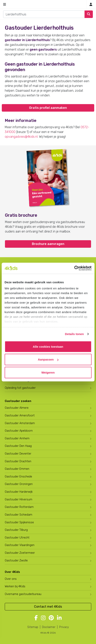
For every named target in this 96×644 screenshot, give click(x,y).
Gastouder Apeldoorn (19, 431)
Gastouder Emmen (17, 469)
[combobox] (44, 14)
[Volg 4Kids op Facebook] (36, 618)
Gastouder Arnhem (17, 438)
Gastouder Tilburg (16, 530)
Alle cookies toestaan (48, 346)
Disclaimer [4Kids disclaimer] (49, 627)
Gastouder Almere (17, 408)
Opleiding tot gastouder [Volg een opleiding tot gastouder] (20, 388)
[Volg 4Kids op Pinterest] (51, 618)
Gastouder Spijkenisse (19, 522)
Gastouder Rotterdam (19, 507)
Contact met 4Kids (48, 607)
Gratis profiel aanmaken (48, 108)
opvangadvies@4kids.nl (21, 137)
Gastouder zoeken (18, 401)
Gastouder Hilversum (19, 499)
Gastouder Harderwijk (19, 492)
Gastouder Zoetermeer (20, 553)
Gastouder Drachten (18, 461)
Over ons (11, 579)
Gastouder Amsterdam (20, 423)
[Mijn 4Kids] (91, 4)
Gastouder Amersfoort (20, 416)
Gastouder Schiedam (19, 515)
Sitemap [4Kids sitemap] (33, 627)
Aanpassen (48, 359)
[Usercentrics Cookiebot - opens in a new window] (74, 268)
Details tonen (74, 334)
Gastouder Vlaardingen (20, 545)
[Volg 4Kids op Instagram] (43, 618)
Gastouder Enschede (18, 477)
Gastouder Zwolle (16, 561)
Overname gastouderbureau (23, 594)
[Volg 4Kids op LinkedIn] (59, 618)
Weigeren (48, 372)
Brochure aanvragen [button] (48, 244)
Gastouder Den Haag (18, 446)
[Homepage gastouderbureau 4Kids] (48, 4)
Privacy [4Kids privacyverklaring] (64, 627)
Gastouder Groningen (19, 484)
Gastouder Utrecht (17, 538)
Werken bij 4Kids (15, 586)
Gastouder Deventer (18, 454)
